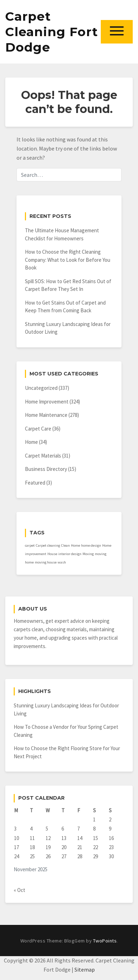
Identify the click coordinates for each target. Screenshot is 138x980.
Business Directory (46, 469)
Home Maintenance (46, 415)
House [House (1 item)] (52, 554)
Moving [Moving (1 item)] (88, 554)
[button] (117, 32)
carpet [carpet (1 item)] (30, 545)
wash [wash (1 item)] (62, 562)
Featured (35, 483)
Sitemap (85, 969)
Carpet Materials (43, 456)
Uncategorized (41, 388)
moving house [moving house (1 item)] (46, 562)
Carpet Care (38, 429)
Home (31, 442)
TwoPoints (105, 941)
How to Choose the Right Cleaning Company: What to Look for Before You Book (68, 260)
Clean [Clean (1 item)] (65, 545)
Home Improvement (47, 402)
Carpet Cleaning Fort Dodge (52, 32)
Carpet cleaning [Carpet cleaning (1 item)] (48, 545)
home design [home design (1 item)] (91, 545)
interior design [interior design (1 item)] (70, 554)
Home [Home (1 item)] (75, 545)
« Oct (19, 890)
